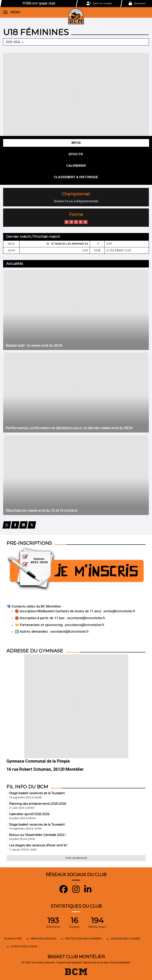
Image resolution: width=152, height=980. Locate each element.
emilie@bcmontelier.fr (119, 611)
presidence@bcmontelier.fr (85, 625)
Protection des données (83, 939)
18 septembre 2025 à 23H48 (25, 798)
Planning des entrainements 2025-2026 (37, 804)
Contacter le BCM (24, 946)
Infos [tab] (76, 143)
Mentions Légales (43, 939)
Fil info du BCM (27, 787)
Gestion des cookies (125, 939)
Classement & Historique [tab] (76, 177)
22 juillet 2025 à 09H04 (22, 818)
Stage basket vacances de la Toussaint (37, 793)
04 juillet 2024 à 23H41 (22, 839)
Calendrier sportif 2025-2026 (29, 814)
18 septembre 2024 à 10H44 (25, 829)
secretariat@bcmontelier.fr (86, 618)
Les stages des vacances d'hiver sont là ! (38, 845)
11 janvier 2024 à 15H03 (23, 850)
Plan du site (13, 939)
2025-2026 (15, 42)
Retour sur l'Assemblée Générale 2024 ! (37, 835)
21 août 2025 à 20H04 (22, 808)
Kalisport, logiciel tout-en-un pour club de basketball (101, 963)
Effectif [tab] (76, 154)
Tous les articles (76, 858)
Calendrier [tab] (76, 166)
